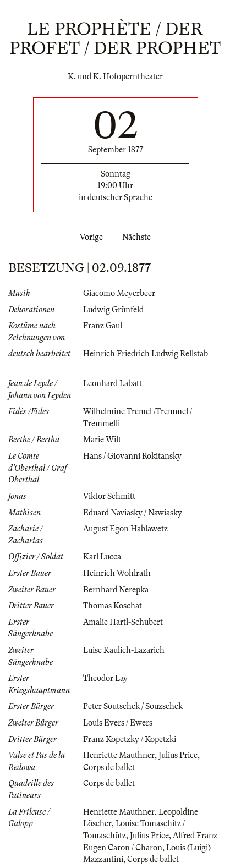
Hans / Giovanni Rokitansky (132, 456)
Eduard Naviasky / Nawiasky (133, 513)
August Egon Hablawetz (125, 529)
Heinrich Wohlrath (117, 573)
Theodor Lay (105, 678)
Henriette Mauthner (119, 755)
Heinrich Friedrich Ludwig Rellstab (146, 354)
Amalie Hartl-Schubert (123, 622)
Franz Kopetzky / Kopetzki (130, 739)
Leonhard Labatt (113, 383)
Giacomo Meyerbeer (119, 293)
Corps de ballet (109, 767)
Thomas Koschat (113, 606)
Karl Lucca (102, 557)
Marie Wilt (102, 440)
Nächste (139, 237)
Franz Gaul (103, 326)
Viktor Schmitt (109, 496)
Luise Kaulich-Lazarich (124, 650)
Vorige (89, 237)
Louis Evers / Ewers (118, 723)
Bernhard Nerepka (116, 590)
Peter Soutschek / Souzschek (133, 706)
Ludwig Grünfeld (113, 310)
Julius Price (178, 755)
